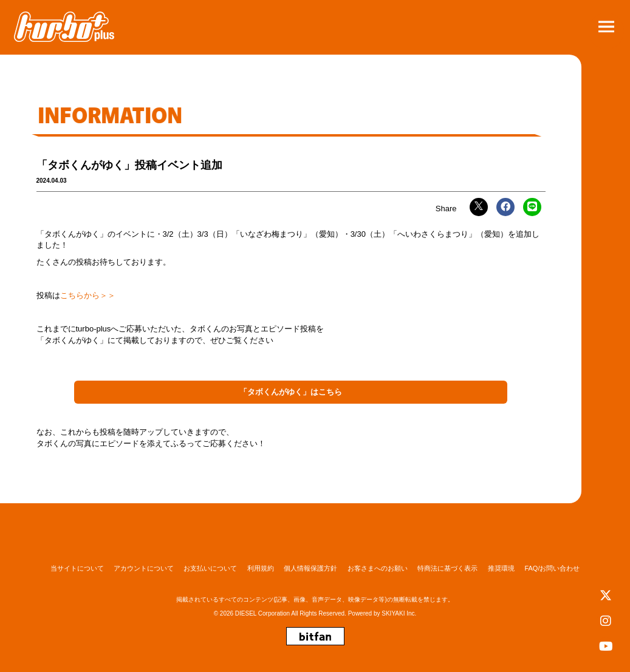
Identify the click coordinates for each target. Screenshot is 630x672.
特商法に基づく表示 (447, 568)
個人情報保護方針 (310, 568)
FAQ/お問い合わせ (552, 568)
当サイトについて (77, 568)
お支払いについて (210, 568)
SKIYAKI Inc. (399, 613)
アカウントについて (144, 568)
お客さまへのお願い (378, 568)
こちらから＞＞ (88, 295)
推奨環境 (501, 568)
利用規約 (261, 568)
